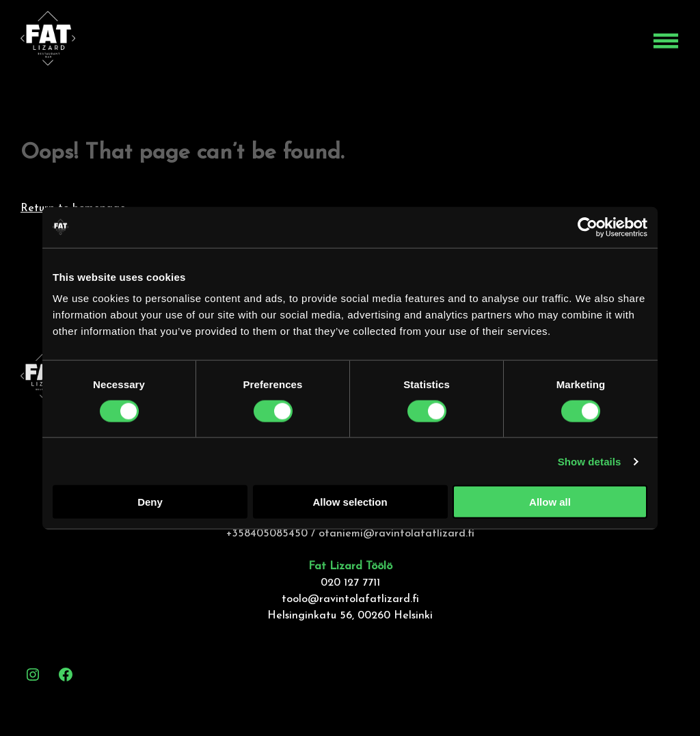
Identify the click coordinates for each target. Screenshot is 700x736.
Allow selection (350, 502)
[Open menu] (666, 41)
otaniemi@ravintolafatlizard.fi (396, 534)
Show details (590, 461)
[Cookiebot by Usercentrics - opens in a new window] (588, 227)
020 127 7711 (350, 583)
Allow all (550, 502)
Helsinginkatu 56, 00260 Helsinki (350, 616)
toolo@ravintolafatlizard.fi (350, 599)
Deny (150, 502)
